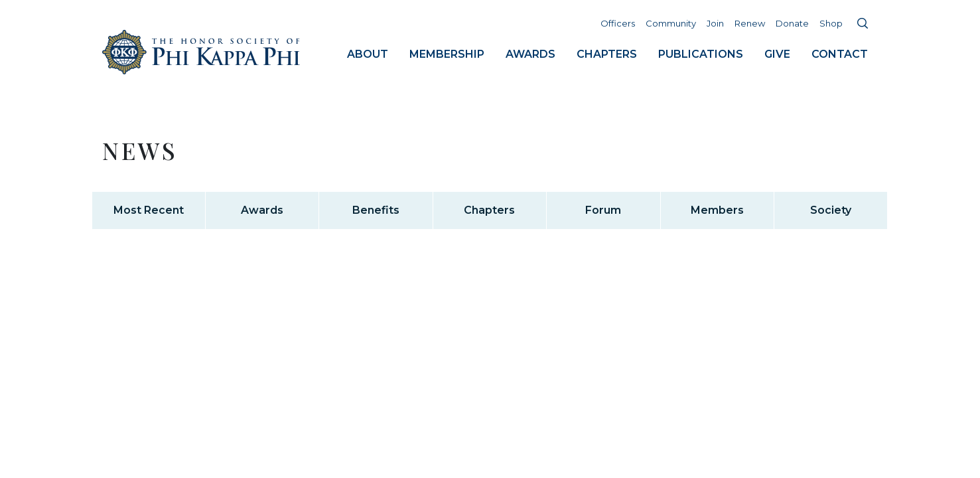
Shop (831, 23)
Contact (840, 54)
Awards (530, 54)
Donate (792, 23)
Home (202, 52)
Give (777, 54)
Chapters (607, 54)
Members (717, 210)
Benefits (376, 210)
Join (715, 23)
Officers (618, 23)
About (368, 54)
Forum (603, 210)
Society (831, 210)
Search (863, 23)
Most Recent (149, 210)
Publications (701, 54)
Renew (750, 23)
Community (671, 23)
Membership (447, 54)
